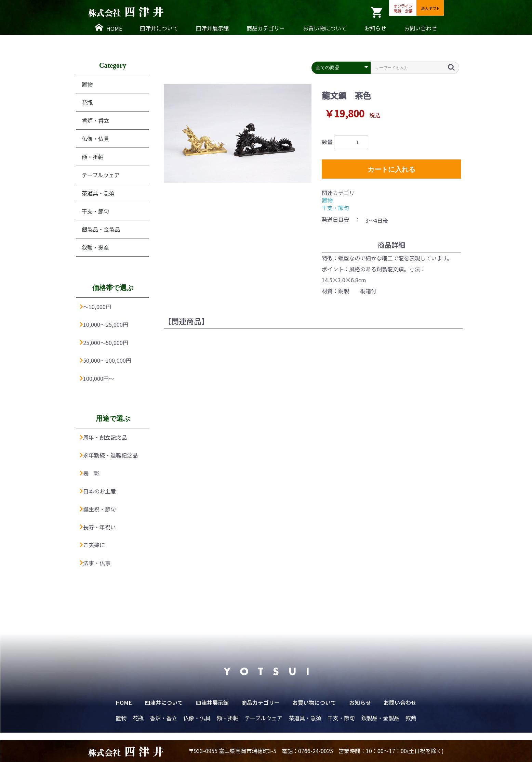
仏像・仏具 (95, 139)
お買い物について (325, 28)
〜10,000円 (95, 307)
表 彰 (90, 473)
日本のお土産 (98, 491)
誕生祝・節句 (98, 509)
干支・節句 (95, 211)
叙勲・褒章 (95, 247)
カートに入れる (391, 169)
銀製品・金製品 (101, 229)
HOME (109, 28)
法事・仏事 (95, 563)
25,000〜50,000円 (104, 343)
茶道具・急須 (98, 193)
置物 (87, 84)
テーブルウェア (101, 175)
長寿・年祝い (98, 527)
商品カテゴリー (266, 28)
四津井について (159, 28)
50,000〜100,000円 (105, 360)
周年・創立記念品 (103, 437)
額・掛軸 (93, 157)
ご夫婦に (92, 545)
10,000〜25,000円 (104, 324)
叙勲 (411, 718)
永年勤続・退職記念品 (109, 455)
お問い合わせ (421, 28)
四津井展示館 (212, 28)
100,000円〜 (97, 378)
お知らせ (375, 28)
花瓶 (87, 102)
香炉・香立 (95, 120)
